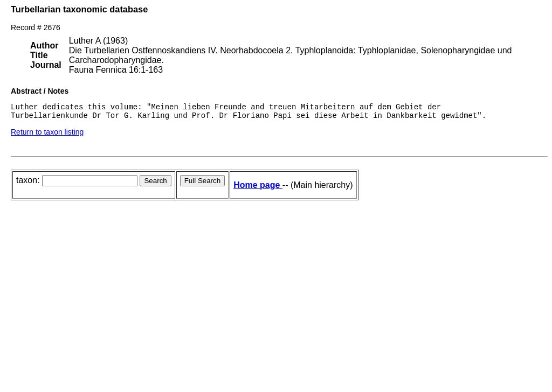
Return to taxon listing (47, 135)
